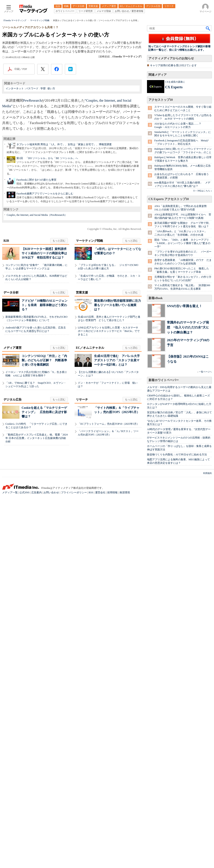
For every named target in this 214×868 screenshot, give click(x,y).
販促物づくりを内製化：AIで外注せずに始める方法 (177, 826)
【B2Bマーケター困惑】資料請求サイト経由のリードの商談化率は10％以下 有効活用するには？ (44, 414)
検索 (208, 84)
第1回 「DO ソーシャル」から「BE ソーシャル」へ (47, 215)
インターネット (15, 144)
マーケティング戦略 (89, 402)
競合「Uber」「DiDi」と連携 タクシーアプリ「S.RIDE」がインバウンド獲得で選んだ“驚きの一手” (182, 615)
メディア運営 (13, 509)
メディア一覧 (10, 864)
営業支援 (82, 454)
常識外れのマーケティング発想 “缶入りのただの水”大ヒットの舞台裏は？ (188, 699)
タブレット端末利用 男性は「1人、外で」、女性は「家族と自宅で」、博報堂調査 (64, 201)
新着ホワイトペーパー (164, 752)
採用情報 (112, 864)
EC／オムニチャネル (90, 509)
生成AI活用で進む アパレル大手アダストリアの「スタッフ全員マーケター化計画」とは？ (117, 521)
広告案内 (37, 864)
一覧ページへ (205, 743)
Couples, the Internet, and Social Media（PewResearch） (37, 271)
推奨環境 (125, 864)
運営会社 (100, 864)
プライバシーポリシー (74, 864)
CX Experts (174, 200)
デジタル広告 (13, 561)
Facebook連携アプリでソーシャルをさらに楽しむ (45, 250)
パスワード (32, 144)
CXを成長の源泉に (175, 195)
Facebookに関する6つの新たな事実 (36, 236)
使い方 (51, 144)
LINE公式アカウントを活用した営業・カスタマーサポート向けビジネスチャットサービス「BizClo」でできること (109, 492)
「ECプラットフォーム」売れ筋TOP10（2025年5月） (109, 585)
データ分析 (11, 454)
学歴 (43, 144)
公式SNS (24, 864)
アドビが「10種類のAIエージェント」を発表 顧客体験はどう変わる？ (45, 466)
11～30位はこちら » (202, 562)
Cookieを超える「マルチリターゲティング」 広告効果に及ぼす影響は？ (44, 573)
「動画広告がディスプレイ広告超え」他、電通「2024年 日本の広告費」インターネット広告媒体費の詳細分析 (37, 599)
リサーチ (82, 561)
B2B (6, 402)
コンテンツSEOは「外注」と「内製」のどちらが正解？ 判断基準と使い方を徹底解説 (44, 521)
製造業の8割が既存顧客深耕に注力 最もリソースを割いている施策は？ (119, 466)
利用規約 (208, 845)
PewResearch (32, 156)
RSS (91, 864)
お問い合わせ (51, 864)
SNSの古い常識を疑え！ (184, 678)
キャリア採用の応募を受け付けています (173, 178)
